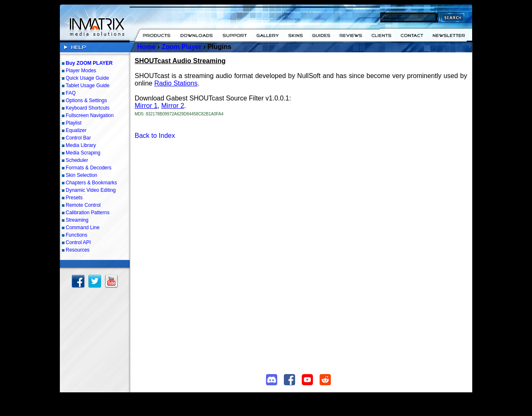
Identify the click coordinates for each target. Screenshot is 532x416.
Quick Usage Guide (87, 78)
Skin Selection (81, 175)
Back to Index (155, 136)
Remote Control (83, 205)
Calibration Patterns (87, 213)
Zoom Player (182, 47)
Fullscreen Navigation (90, 115)
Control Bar (78, 138)
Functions (76, 235)
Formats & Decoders (89, 168)
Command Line (83, 228)
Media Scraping (83, 153)
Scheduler (77, 160)
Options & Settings (86, 100)
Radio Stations (176, 83)
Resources (78, 250)
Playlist (74, 123)
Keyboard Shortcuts (87, 108)
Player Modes (81, 71)
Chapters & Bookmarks (91, 183)
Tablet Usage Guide (87, 86)
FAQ (71, 93)
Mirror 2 (173, 106)
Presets (74, 198)
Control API (78, 242)
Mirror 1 (146, 106)
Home (146, 47)
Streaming (77, 220)
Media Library (81, 145)
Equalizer (76, 130)
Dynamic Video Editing (91, 190)
